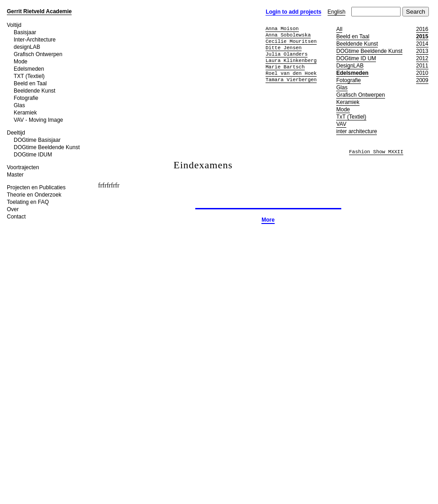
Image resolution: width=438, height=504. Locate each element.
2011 (422, 66)
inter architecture (357, 131)
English (336, 12)
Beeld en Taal (30, 83)
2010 (422, 73)
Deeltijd (16, 133)
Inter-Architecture (35, 40)
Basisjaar (25, 32)
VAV (341, 124)
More (268, 220)
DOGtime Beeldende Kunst (47, 147)
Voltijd (14, 25)
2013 (422, 51)
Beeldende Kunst (34, 91)
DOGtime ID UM (356, 58)
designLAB (27, 47)
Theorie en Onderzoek (34, 195)
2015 (422, 36)
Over (13, 209)
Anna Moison (282, 29)
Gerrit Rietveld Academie (39, 11)
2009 (422, 80)
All (339, 29)
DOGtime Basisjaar (37, 140)
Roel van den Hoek (291, 73)
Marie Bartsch (285, 67)
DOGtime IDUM (33, 155)
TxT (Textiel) (351, 117)
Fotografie (26, 98)
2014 (422, 44)
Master (15, 175)
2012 (422, 58)
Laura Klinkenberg (291, 60)
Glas (19, 105)
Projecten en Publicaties (36, 187)
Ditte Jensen (284, 48)
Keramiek (25, 113)
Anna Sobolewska (288, 35)
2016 (422, 29)
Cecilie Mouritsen (291, 41)
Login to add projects (293, 12)
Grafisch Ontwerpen (38, 54)
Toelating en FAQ (28, 202)
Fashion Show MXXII (376, 152)
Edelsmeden (29, 69)
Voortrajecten (23, 167)
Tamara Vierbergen (291, 80)
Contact (16, 217)
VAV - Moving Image (38, 120)
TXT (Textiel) (29, 76)
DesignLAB (350, 66)
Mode (21, 62)
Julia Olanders (287, 54)
